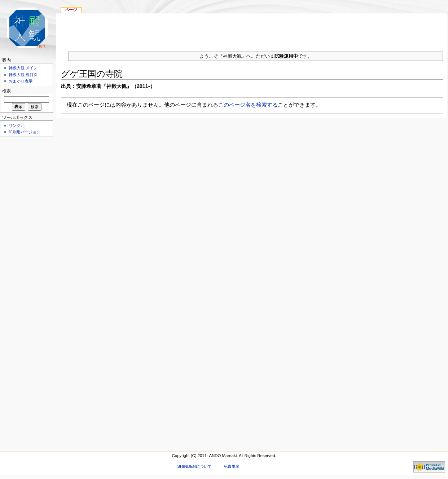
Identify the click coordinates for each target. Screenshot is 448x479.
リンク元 (17, 125)
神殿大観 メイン (23, 68)
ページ (71, 10)
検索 (6, 91)
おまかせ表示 (21, 81)
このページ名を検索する (248, 105)
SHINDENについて (194, 466)
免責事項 (232, 466)
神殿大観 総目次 (23, 75)
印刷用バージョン (25, 132)
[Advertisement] (25, 247)
